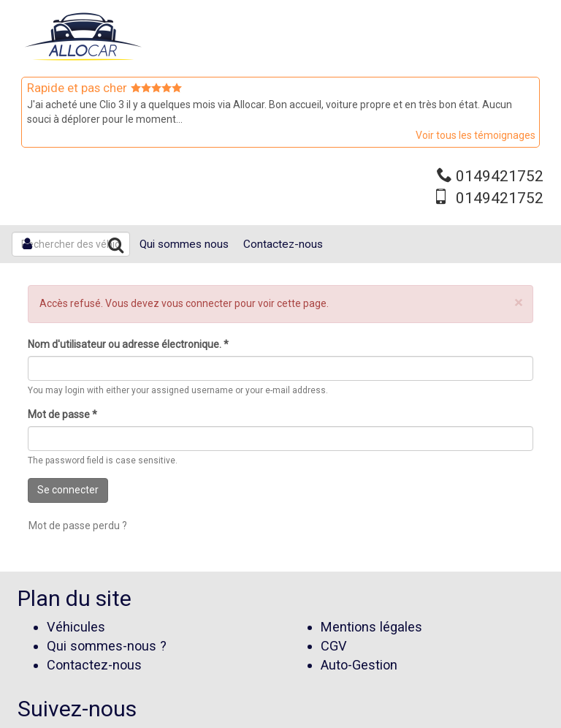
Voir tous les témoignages (476, 135)
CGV (334, 646)
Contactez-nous (283, 244)
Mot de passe (62, 414)
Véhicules (76, 627)
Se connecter (68, 490)
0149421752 (500, 176)
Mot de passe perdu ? (78, 526)
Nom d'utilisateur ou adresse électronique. (128, 344)
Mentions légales (371, 627)
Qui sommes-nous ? (107, 646)
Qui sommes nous (184, 244)
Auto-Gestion (359, 665)
